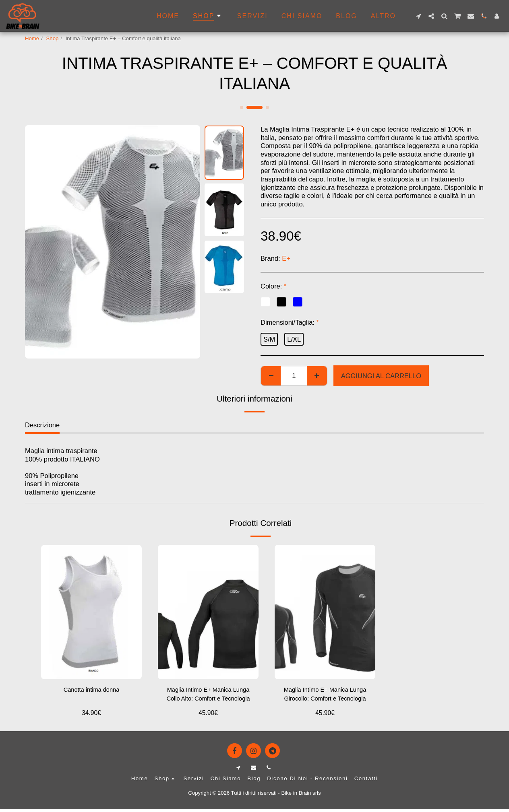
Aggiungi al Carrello (381, 376)
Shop (53, 38)
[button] (418, 16)
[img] (208, 612)
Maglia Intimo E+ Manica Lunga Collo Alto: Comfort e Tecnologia (208, 696)
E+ (286, 258)
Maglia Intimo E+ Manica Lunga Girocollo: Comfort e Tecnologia (325, 696)
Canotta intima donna (92, 690)
